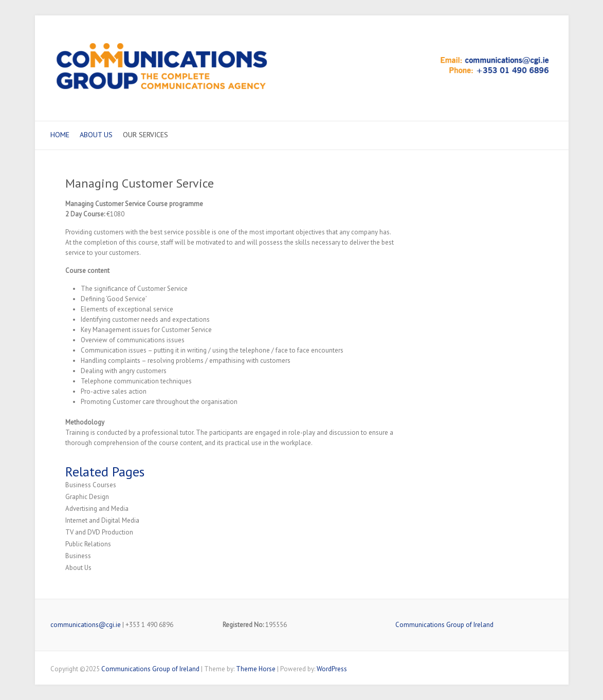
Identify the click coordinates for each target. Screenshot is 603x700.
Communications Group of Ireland (444, 625)
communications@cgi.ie (86, 625)
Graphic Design (87, 497)
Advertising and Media (97, 509)
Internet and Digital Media (102, 520)
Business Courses (91, 485)
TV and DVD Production (99, 532)
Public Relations (88, 544)
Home (60, 135)
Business (78, 556)
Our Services (145, 135)
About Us (96, 135)
